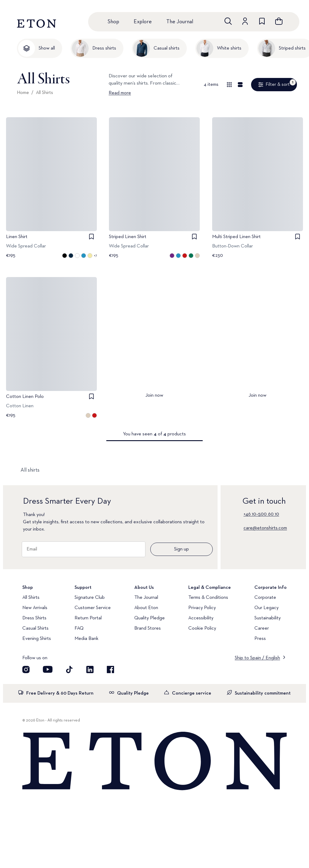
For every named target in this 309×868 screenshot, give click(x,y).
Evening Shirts (37, 639)
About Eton (146, 608)
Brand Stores (148, 628)
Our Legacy (266, 608)
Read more (120, 93)
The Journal (180, 22)
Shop (113, 22)
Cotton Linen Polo (25, 396)
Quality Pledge (150, 618)
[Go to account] (245, 21)
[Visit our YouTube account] (48, 670)
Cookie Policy (202, 628)
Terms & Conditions (208, 598)
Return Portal (88, 618)
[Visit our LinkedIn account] (90, 670)
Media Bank (86, 639)
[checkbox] (91, 237)
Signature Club (90, 598)
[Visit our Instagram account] (26, 670)
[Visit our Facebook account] (110, 670)
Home (23, 93)
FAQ (79, 628)
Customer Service (93, 608)
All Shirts (45, 93)
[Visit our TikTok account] (69, 670)
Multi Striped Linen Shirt (236, 237)
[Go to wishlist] (262, 21)
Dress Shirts (34, 618)
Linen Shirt (17, 237)
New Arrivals (35, 608)
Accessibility (201, 618)
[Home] (154, 761)
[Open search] (228, 21)
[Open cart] (279, 21)
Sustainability (268, 618)
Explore (143, 22)
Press (260, 639)
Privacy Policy (202, 608)
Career (262, 628)
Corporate (265, 598)
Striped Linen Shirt (128, 237)
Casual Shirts (35, 628)
